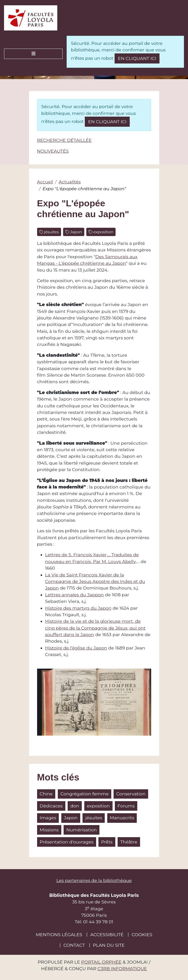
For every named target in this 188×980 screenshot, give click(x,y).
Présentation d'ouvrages (66, 842)
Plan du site (109, 945)
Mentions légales (59, 935)
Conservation (131, 794)
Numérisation (82, 830)
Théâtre (129, 842)
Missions (49, 830)
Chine (46, 794)
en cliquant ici (137, 58)
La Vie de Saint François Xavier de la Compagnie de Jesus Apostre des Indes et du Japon (95, 581)
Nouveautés (53, 151)
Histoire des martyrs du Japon (78, 608)
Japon (76, 232)
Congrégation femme (84, 794)
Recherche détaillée (64, 140)
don (75, 806)
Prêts (107, 842)
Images (48, 818)
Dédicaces (51, 806)
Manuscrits (122, 818)
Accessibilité (107, 935)
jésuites (51, 232)
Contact (74, 945)
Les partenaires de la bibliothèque (94, 880)
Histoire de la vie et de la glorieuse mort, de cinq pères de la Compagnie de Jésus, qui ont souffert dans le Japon (95, 628)
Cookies (142, 935)
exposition (103, 232)
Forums (126, 806)
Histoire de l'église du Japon (76, 648)
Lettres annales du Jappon (75, 595)
